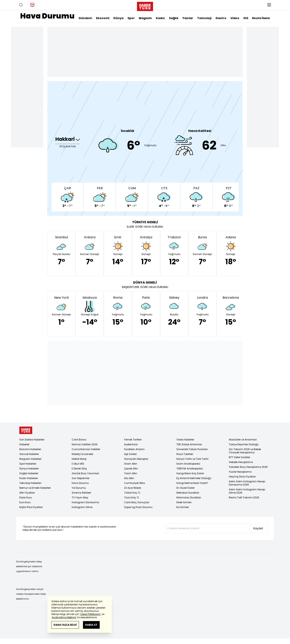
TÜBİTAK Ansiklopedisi (190, 469)
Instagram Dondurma (85, 502)
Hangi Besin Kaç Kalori (190, 473)
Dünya (118, 18)
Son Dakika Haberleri (32, 440)
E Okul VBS (78, 464)
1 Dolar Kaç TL (132, 493)
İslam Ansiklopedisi (188, 464)
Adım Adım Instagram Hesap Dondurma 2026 (247, 483)
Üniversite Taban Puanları (192, 449)
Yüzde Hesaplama (240, 472)
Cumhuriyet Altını (135, 483)
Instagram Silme (82, 507)
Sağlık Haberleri (29, 473)
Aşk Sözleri (130, 454)
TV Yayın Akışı (80, 497)
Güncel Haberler (29, 454)
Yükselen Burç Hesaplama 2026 (248, 467)
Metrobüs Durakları (188, 493)
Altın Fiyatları (27, 493)
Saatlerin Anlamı (134, 449)
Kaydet (258, 528)
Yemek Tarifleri (133, 440)
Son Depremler (81, 478)
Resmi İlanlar (262, 18)
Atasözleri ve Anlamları (243, 440)
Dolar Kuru (26, 497)
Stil (246, 18)
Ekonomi (103, 18)
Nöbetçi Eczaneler (82, 454)
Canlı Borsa (79, 440)
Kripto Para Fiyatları (31, 507)
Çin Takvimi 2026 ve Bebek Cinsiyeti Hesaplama (245, 451)
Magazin (145, 18)
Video (235, 18)
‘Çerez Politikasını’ (90, 614)
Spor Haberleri (28, 464)
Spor (131, 18)
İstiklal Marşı (79, 459)
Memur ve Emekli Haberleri (35, 488)
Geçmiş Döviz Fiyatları (242, 477)
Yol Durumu (79, 488)
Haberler (24, 444)
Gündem (85, 18)
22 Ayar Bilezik (133, 488)
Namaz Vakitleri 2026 (85, 444)
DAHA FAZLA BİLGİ (65, 625)
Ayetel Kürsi (131, 444)
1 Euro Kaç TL (132, 497)
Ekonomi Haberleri (30, 449)
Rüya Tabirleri (185, 454)
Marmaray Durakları (189, 497)
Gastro (221, 18)
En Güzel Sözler (185, 488)
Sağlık (174, 18)
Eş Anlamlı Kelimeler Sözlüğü (194, 478)
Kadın (160, 18)
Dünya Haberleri (29, 469)
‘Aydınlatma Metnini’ (64, 617)
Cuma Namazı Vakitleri (86, 449)
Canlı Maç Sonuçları (137, 502)
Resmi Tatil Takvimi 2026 (244, 497)
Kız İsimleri (183, 507)
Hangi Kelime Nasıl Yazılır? (192, 483)
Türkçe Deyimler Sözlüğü (244, 444)
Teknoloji (204, 18)
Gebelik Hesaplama (241, 462)
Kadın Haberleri (29, 478)
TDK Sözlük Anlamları (189, 444)
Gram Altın (131, 464)
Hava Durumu (80, 483)
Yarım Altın (131, 473)
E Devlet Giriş (79, 469)
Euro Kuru (25, 502)
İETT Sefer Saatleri (239, 457)
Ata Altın (129, 478)
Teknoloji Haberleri (30, 483)
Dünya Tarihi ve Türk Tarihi (192, 459)
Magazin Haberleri (30, 459)
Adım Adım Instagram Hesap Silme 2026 (247, 491)
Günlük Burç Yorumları (85, 473)
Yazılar (188, 18)
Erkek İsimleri (184, 502)
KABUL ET (91, 625)
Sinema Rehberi (81, 493)
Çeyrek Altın (131, 469)
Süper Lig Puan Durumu (138, 507)
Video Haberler (185, 440)
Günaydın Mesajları (136, 459)
